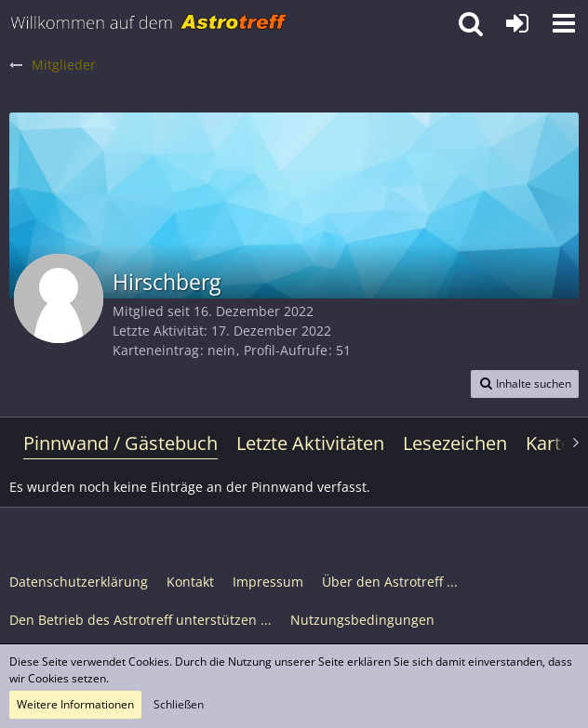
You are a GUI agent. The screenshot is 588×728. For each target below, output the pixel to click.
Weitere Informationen (75, 704)
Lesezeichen (455, 443)
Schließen (179, 704)
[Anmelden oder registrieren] (517, 23)
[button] (564, 23)
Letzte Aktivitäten (310, 443)
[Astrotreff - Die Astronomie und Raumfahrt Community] (149, 23)
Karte (548, 443)
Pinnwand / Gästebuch (120, 443)
